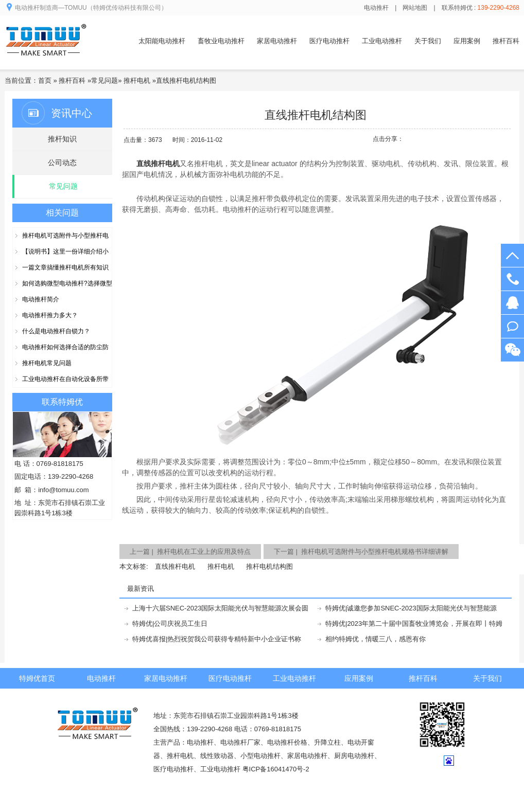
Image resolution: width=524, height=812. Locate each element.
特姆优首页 (37, 678)
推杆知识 (62, 139)
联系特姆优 (62, 402)
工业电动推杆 (382, 41)
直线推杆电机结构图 (186, 80)
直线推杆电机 (175, 566)
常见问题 (104, 80)
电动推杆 (376, 8)
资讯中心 (72, 113)
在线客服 (512, 303)
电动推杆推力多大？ (50, 315)
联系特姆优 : (481, 8)
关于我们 (428, 41)
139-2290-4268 (512, 279)
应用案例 (467, 41)
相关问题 (62, 213)
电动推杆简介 (41, 299)
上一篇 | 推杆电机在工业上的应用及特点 (190, 552)
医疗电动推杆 (329, 41)
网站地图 (415, 8)
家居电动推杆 (277, 41)
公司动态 (62, 163)
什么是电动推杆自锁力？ (56, 331)
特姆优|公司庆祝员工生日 (170, 624)
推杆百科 (506, 41)
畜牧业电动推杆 (221, 41)
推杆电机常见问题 (47, 363)
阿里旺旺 (512, 326)
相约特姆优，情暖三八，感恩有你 (375, 639)
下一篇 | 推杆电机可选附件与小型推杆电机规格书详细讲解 (361, 552)
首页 (45, 80)
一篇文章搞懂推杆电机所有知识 (65, 267)
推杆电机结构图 (269, 566)
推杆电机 (137, 80)
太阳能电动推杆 (162, 41)
